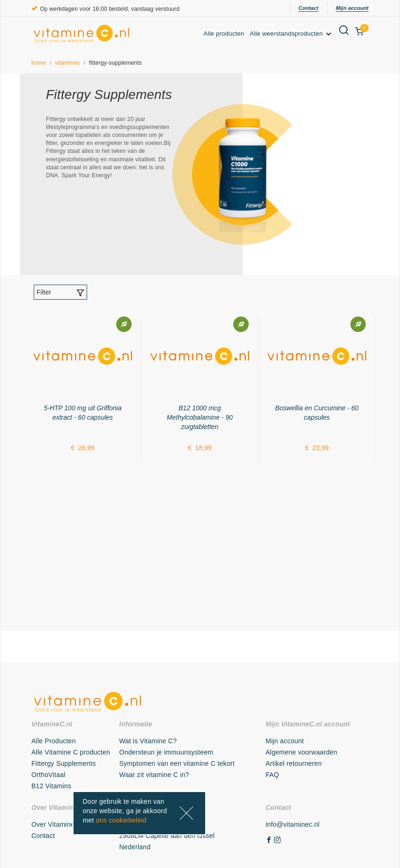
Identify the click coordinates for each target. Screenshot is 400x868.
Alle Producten (54, 741)
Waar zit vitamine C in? (154, 775)
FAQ (272, 775)
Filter (60, 293)
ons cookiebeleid (121, 820)
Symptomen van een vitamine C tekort (177, 763)
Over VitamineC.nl (59, 824)
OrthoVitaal (48, 775)
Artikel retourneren (294, 763)
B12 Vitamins (51, 786)
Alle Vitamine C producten (71, 752)
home (39, 63)
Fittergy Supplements (63, 763)
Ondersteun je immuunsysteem (167, 752)
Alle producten (224, 34)
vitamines (68, 63)
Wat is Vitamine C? (148, 741)
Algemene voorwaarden (301, 752)
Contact (308, 8)
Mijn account (352, 8)
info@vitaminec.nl (293, 824)
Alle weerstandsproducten (291, 34)
